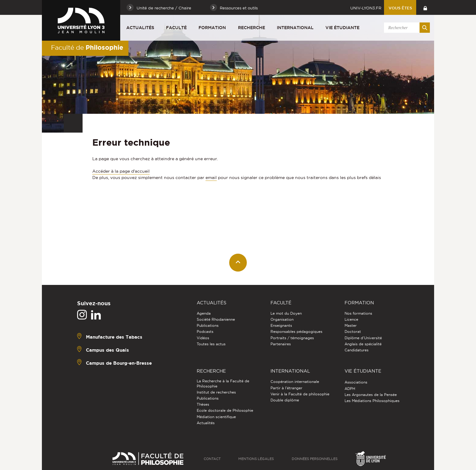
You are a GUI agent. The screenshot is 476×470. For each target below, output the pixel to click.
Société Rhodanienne (216, 319)
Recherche (252, 28)
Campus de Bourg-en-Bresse (119, 363)
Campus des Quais (107, 350)
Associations (356, 382)
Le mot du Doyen (286, 313)
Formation (212, 28)
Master (351, 325)
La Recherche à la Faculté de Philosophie (223, 383)
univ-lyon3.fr (366, 8)
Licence (351, 319)
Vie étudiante (342, 28)
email (211, 178)
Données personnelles (315, 459)
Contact (212, 459)
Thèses (203, 404)
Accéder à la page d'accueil (121, 171)
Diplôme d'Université (363, 338)
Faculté (176, 28)
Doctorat (353, 331)
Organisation (282, 319)
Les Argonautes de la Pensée (371, 395)
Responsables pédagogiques (296, 331)
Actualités (140, 28)
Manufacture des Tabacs (114, 337)
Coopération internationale (295, 382)
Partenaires (281, 344)
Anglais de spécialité (363, 344)
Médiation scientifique (216, 417)
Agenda (204, 313)
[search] (406, 28)
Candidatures (357, 350)
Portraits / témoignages (292, 338)
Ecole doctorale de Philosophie (225, 410)
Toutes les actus (211, 344)
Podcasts (205, 331)
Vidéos (203, 338)
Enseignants (281, 325)
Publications (208, 325)
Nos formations (358, 313)
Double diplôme (285, 400)
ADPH (350, 389)
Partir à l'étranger (286, 388)
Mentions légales (256, 459)
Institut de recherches (216, 392)
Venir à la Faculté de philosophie (300, 394)
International (295, 28)
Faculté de (87, 47)
